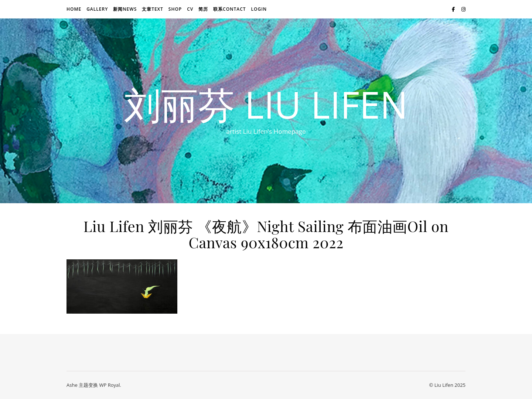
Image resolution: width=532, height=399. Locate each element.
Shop (175, 9)
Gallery (97, 9)
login (259, 9)
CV (190, 9)
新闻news (125, 9)
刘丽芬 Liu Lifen (266, 104)
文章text (153, 9)
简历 (203, 9)
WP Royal (109, 385)
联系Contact (230, 9)
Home (74, 9)
